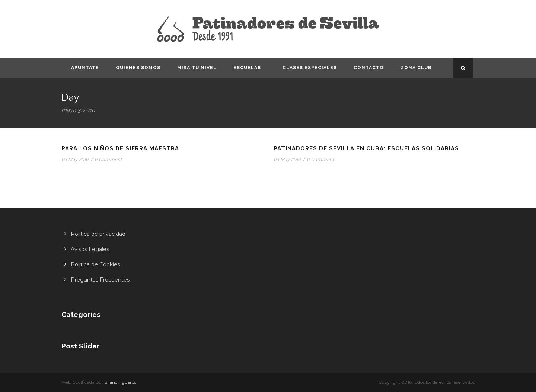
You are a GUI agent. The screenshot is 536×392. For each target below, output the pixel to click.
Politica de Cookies (95, 264)
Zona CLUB (416, 68)
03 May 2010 (75, 159)
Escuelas (247, 68)
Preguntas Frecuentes (100, 280)
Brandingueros (120, 382)
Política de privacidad (98, 234)
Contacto (369, 68)
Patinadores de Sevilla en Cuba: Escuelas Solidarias (366, 148)
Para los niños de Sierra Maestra (120, 148)
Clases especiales (310, 68)
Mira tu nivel (197, 68)
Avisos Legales (90, 249)
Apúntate (85, 68)
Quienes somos (138, 68)
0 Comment (108, 159)
